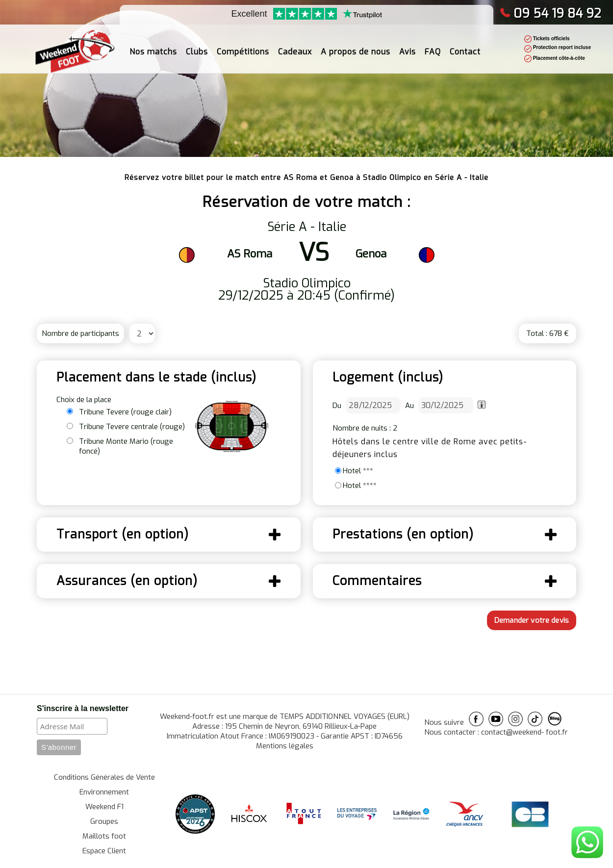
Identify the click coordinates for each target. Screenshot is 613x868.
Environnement (104, 792)
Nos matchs (153, 46)
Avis (408, 46)
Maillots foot (104, 836)
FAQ (433, 46)
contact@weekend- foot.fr (524, 732)
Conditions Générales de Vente (104, 777)
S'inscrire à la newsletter (83, 708)
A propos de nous (356, 46)
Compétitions (243, 46)
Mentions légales (285, 746)
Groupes (104, 821)
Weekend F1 (104, 807)
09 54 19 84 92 (550, 13)
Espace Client (104, 851)
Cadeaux (295, 46)
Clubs (197, 46)
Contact (465, 46)
